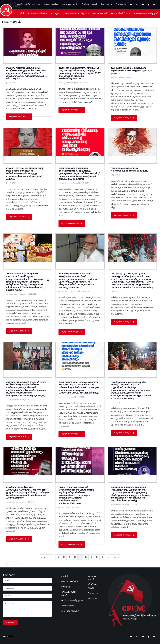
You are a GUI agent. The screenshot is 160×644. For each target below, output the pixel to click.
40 (59, 557)
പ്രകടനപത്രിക (51, 4)
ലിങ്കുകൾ (92, 599)
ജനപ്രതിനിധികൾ (120, 13)
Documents (106, 4)
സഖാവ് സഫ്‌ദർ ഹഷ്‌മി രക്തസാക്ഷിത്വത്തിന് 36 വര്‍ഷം (129, 170)
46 (92, 557)
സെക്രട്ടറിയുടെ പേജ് (69, 594)
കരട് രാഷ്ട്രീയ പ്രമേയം (28, 4)
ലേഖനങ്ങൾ (100, 13)
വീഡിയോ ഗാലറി (89, 4)
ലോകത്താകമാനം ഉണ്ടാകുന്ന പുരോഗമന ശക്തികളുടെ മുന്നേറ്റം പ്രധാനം (131, 71)
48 (103, 557)
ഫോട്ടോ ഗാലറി (69, 4)
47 (97, 557)
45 (86, 557)
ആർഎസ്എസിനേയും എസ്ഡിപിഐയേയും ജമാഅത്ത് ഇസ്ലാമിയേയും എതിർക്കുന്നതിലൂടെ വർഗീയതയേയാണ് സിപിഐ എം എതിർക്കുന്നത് (28, 493)
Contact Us (121, 4)
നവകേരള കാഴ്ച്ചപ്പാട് (146, 13)
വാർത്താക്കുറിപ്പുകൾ (77, 13)
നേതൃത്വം (56, 13)
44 (81, 557)
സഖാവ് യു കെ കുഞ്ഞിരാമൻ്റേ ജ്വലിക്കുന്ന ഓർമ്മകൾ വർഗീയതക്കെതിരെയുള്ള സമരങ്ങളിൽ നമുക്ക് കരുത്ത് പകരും (25, 174)
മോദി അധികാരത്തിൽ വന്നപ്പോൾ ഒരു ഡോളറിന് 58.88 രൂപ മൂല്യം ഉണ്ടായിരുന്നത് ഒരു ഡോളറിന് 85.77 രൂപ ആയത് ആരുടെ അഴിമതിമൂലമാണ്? (79, 73)
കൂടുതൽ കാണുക (19, 117)
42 (70, 557)
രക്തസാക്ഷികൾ (37, 13)
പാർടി (20, 13)
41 (64, 557)
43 (75, 557)
